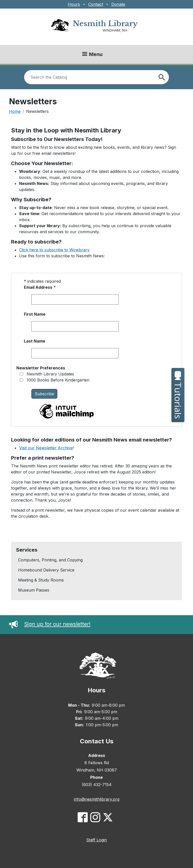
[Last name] (75, 353)
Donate (118, 4)
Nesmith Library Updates (50, 374)
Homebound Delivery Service (46, 570)
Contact (96, 4)
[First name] (75, 326)
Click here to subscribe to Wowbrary (54, 250)
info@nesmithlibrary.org (97, 799)
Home (15, 111)
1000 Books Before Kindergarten (58, 380)
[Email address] (75, 299)
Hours (74, 4)
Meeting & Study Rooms (41, 580)
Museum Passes (34, 590)
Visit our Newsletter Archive (46, 448)
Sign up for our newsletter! (50, 624)
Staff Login (96, 840)
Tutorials (178, 395)
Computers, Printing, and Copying (50, 560)
